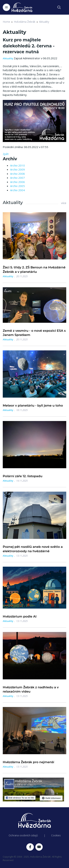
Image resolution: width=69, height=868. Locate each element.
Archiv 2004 (17, 190)
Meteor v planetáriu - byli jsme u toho (33, 405)
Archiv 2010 (17, 165)
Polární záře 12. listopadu (23, 476)
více (64, 203)
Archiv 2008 (17, 174)
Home (6, 22)
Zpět (6, 154)
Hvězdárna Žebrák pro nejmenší (28, 762)
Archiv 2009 (17, 169)
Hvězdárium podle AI (20, 616)
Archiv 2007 (17, 178)
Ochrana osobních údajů (23, 835)
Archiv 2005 (17, 186)
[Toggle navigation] (6, 7)
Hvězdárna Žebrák (25, 22)
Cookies (56, 835)
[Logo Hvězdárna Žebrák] (22, 7)
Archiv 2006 (17, 182)
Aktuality (44, 22)
